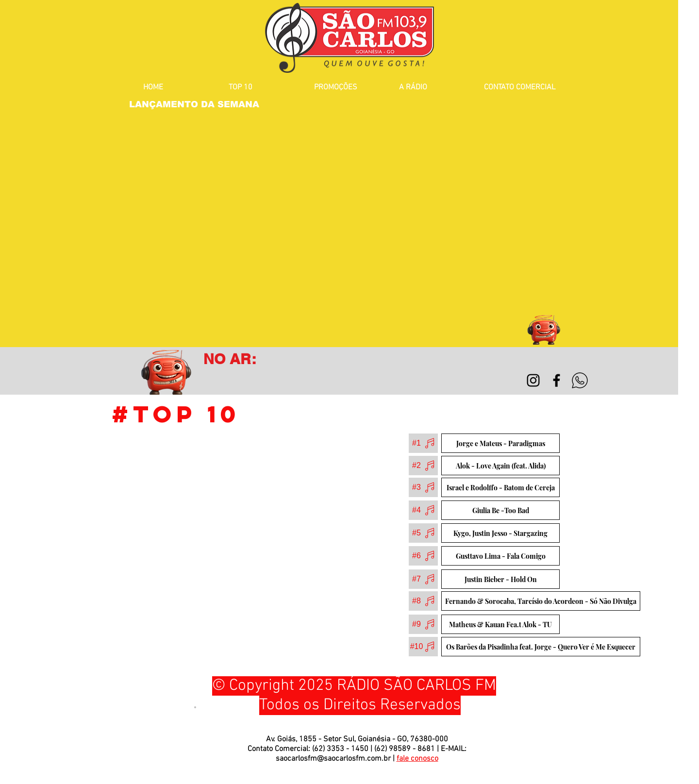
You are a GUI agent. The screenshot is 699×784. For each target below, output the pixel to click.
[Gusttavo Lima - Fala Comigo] (500, 556)
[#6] (423, 556)
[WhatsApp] (580, 380)
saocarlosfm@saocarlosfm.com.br (333, 759)
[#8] (423, 601)
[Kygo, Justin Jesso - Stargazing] (500, 533)
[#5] (423, 533)
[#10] (423, 647)
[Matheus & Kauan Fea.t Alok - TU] (500, 624)
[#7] (423, 579)
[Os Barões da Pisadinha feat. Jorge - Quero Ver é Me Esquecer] (541, 647)
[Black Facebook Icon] (557, 380)
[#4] (423, 510)
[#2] (423, 466)
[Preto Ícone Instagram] (533, 380)
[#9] (423, 624)
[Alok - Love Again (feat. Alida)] (500, 466)
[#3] (423, 487)
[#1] (423, 443)
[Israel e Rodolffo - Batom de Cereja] (500, 487)
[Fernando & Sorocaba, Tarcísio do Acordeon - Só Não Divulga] (541, 601)
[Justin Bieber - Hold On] (500, 579)
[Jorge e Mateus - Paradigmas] (500, 443)
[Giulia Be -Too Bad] (500, 510)
